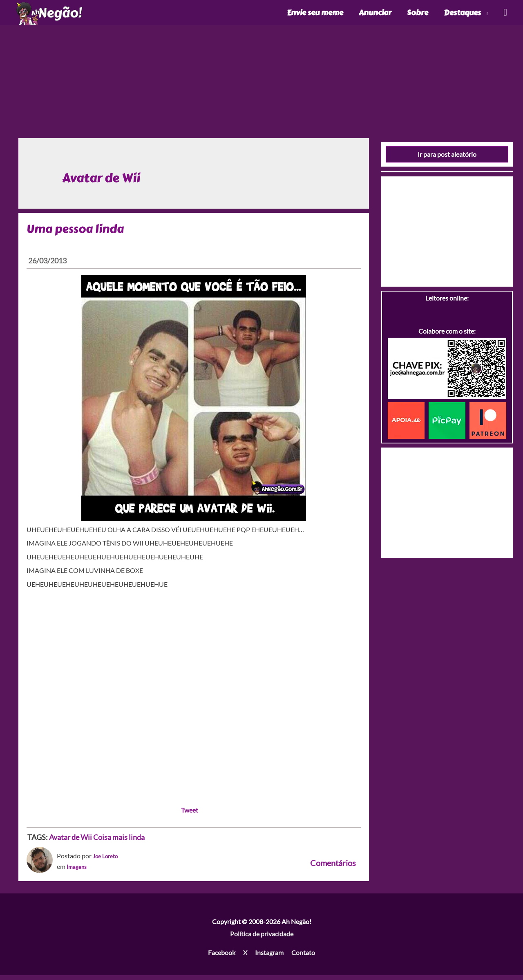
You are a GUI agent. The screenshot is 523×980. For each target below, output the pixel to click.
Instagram (269, 957)
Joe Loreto (108, 861)
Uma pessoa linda (78, 234)
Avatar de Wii (70, 842)
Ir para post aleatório (447, 159)
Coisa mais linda (119, 842)
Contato (303, 957)
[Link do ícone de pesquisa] (505, 15)
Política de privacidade (262, 939)
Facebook (222, 957)
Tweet (190, 815)
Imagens (78, 871)
